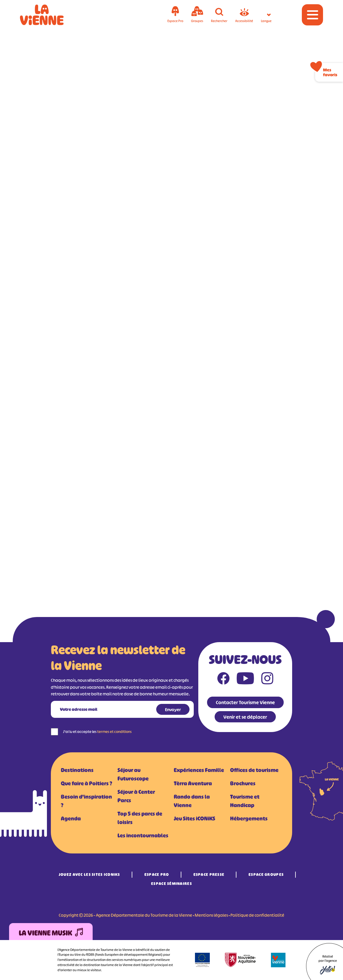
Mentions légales (211, 915)
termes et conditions (114, 732)
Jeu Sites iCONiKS (195, 819)
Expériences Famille (199, 770)
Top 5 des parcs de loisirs (140, 818)
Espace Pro (157, 874)
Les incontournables (143, 836)
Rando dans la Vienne (192, 801)
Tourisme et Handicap (245, 801)
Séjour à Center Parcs (136, 796)
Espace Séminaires (171, 884)
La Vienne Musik (51, 933)
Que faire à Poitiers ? (86, 784)
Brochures (243, 784)
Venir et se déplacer (245, 717)
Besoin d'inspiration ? (86, 801)
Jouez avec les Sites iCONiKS (89, 874)
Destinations (77, 770)
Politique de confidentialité (257, 915)
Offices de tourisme (254, 770)
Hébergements (249, 819)
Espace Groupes (266, 874)
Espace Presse (209, 874)
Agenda (71, 819)
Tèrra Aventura (193, 784)
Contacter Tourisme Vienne (245, 702)
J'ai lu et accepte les (97, 732)
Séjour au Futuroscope (133, 774)
